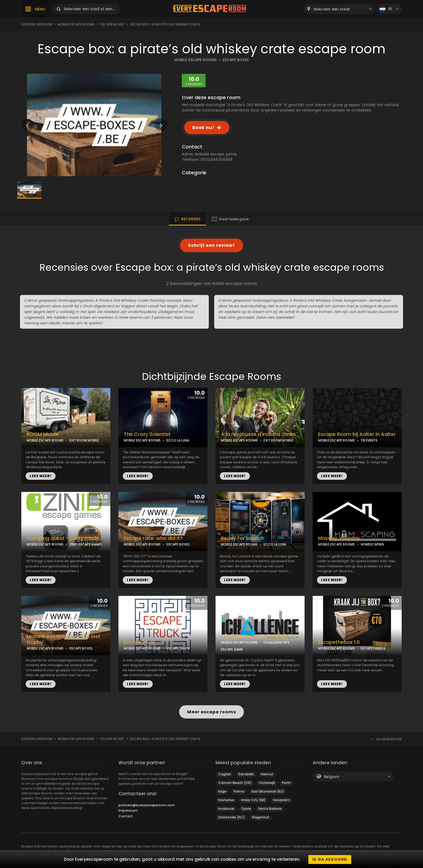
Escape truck (140, 642)
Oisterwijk (267, 783)
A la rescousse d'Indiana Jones (258, 434)
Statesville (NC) (232, 817)
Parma (239, 791)
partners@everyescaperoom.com (147, 805)
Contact (126, 816)
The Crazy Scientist (147, 434)
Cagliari (225, 774)
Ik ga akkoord (330, 859)
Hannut (267, 774)
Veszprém (281, 800)
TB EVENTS (369, 440)
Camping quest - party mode (63, 538)
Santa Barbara (270, 809)
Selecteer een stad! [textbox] (332, 9)
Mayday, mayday (339, 538)
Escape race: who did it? (153, 538)
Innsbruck (226, 809)
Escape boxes (112, 24)
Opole (246, 809)
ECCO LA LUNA (178, 440)
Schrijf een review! (211, 245)
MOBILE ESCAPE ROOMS (195, 60)
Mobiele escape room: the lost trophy (64, 639)
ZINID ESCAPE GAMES (86, 544)
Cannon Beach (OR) (235, 783)
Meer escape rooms (211, 712)
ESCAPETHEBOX (373, 648)
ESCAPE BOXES (236, 60)
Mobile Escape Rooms (76, 24)
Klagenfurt (261, 817)
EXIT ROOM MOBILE (84, 440)
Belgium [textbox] (332, 777)
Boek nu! (203, 128)
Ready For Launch (242, 538)
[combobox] (339, 9)
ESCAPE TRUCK (178, 648)
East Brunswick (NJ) (268, 791)
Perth (286, 783)
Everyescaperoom (37, 24)
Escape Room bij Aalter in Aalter (357, 434)
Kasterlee (226, 800)
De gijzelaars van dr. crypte (254, 636)
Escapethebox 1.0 (339, 642)
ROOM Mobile (43, 434)
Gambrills (246, 774)
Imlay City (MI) (253, 800)
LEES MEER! (41, 476)
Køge (222, 791)
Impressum (128, 810)
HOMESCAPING (372, 544)
